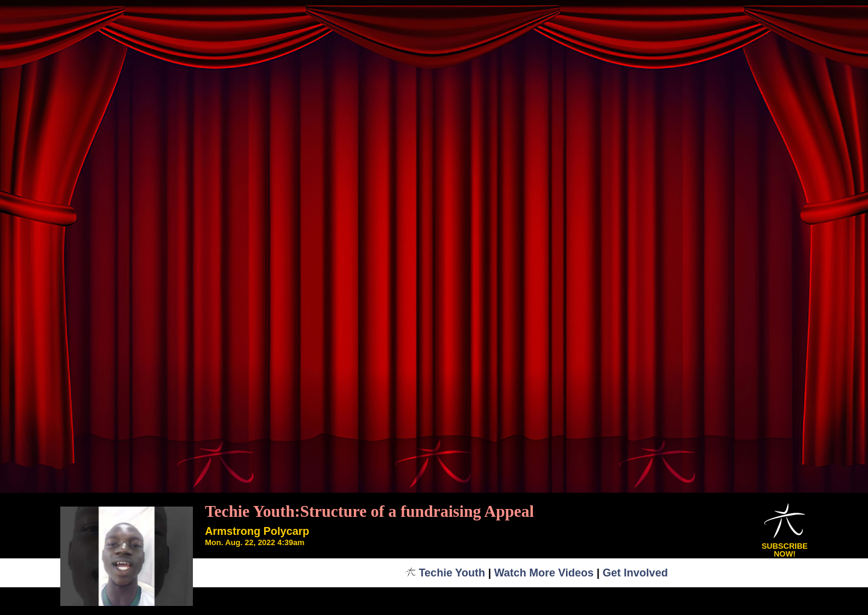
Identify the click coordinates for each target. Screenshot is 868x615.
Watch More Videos (544, 573)
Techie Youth (445, 573)
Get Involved (635, 573)
